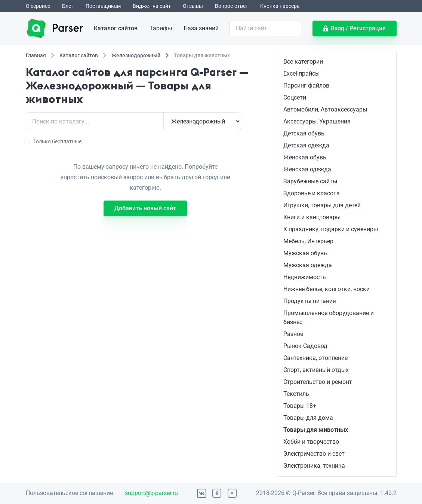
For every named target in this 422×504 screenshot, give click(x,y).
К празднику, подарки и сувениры (331, 229)
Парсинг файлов (306, 85)
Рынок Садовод (305, 346)
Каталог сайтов (116, 28)
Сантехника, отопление (315, 358)
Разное (293, 334)
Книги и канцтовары (312, 217)
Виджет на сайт (152, 6)
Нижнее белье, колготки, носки (326, 289)
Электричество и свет (314, 454)
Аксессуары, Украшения (317, 121)
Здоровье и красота (312, 193)
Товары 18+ (300, 406)
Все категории (303, 62)
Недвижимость (305, 277)
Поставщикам (103, 6)
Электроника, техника (314, 466)
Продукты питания (310, 301)
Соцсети (295, 97)
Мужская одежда (308, 265)
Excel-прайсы (301, 74)
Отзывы (193, 6)
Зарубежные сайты (310, 181)
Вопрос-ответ (232, 6)
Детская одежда (306, 145)
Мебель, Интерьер (308, 241)
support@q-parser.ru (151, 493)
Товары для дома (308, 418)
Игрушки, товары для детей (322, 205)
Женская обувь (305, 157)
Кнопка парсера (280, 6)
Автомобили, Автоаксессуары (325, 109)
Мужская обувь (305, 253)
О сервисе (38, 6)
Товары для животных (316, 430)
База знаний (201, 28)
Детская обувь (304, 133)
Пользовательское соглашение (69, 493)
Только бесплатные (54, 141)
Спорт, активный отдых (316, 370)
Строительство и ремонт (318, 382)
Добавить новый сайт (145, 208)
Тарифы (161, 28)
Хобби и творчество (311, 442)
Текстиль (296, 394)
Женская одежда (307, 169)
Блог (68, 6)
